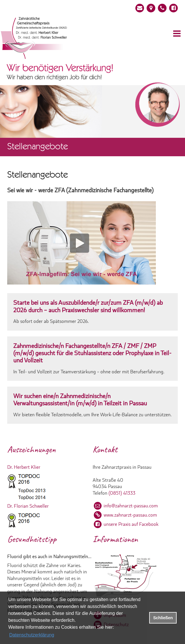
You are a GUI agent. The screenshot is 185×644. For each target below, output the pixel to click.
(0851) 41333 (122, 493)
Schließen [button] (163, 618)
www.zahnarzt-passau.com (130, 515)
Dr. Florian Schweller (28, 506)
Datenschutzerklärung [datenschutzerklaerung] (32, 635)
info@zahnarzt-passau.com (131, 506)
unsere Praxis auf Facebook (131, 524)
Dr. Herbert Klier (24, 467)
